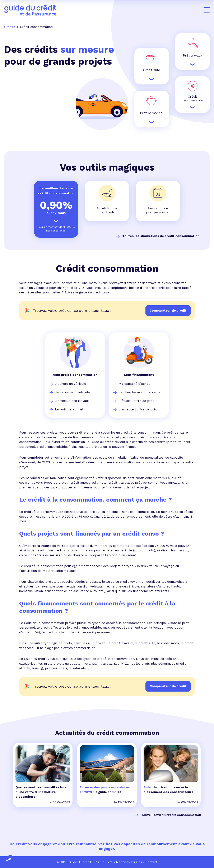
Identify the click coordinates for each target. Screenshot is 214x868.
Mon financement (139, 375)
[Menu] (207, 10)
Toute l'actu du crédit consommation (171, 815)
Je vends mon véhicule (72, 392)
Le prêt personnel (69, 409)
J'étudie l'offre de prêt (136, 401)
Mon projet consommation (75, 375)
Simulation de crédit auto (107, 210)
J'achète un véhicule (71, 384)
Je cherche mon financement (141, 392)
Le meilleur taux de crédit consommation (56, 191)
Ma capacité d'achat (134, 384)
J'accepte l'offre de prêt (138, 409)
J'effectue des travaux (72, 401)
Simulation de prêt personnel (158, 210)
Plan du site (104, 862)
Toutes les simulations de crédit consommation (161, 236)
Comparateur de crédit (168, 686)
